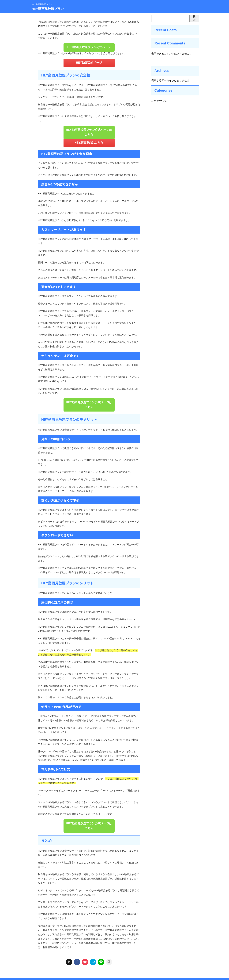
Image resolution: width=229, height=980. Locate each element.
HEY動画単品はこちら (89, 136)
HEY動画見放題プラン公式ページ (89, 47)
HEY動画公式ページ (89, 62)
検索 (194, 18)
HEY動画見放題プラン (48, 9)
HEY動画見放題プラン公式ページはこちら (89, 129)
